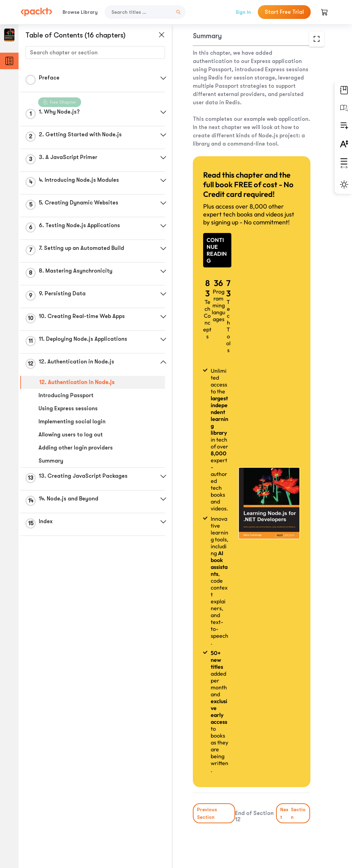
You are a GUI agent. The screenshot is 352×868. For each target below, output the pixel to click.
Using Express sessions (68, 409)
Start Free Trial (284, 12)
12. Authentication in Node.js (77, 382)
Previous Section (207, 813)
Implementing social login (72, 422)
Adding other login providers (76, 448)
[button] (163, 78)
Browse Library (80, 12)
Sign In (243, 12)
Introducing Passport (66, 395)
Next (293, 813)
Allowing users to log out (71, 435)
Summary (51, 461)
